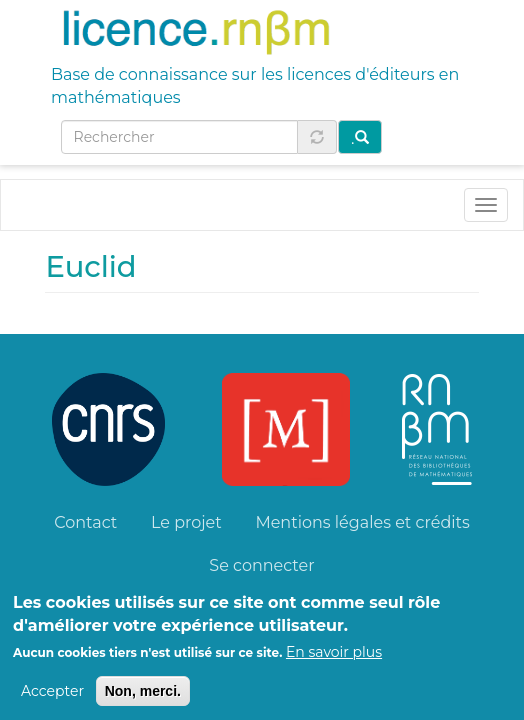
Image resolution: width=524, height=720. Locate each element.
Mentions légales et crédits (362, 522)
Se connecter (261, 565)
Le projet (186, 522)
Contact (85, 522)
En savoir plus (334, 661)
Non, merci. (143, 700)
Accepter (52, 700)
